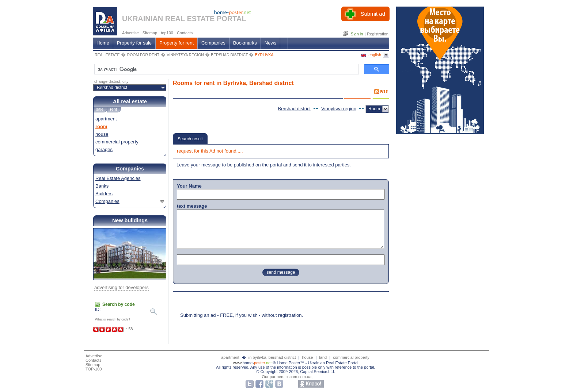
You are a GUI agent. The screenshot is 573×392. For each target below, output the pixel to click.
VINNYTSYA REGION (186, 55)
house (102, 134)
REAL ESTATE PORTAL (206, 19)
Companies (213, 43)
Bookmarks (245, 43)
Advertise (94, 356)
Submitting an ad (198, 315)
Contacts (93, 360)
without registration (282, 315)
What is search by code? (113, 319)
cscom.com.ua (298, 377)
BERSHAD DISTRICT (230, 55)
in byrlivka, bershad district (273, 357)
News (271, 43)
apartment (106, 119)
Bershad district (295, 109)
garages (104, 149)
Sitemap (93, 365)
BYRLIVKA (264, 55)
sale (100, 109)
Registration (378, 34)
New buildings (130, 220)
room (101, 126)
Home (103, 43)
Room (374, 109)
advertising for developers (122, 287)
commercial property (117, 142)
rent (113, 109)
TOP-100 (94, 369)
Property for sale (134, 43)
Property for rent (177, 43)
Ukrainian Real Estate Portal (333, 363)
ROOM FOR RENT (143, 55)
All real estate (130, 101)
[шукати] (226, 69)
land (323, 357)
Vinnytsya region (339, 109)
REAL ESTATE (107, 55)
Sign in (357, 34)
